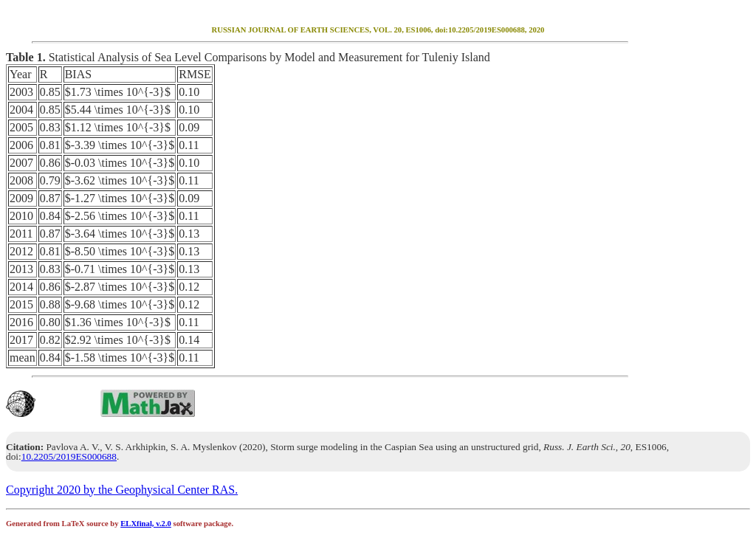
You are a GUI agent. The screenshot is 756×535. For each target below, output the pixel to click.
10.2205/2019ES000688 (69, 456)
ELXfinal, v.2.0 (146, 524)
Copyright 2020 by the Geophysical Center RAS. (122, 490)
